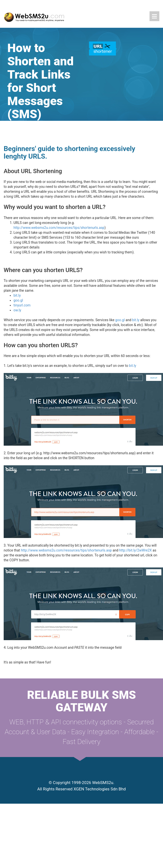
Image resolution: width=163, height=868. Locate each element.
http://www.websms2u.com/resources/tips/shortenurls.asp (59, 228)
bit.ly (17, 295)
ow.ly (17, 310)
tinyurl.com (22, 305)
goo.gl (18, 300)
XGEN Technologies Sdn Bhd (100, 789)
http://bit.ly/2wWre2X (135, 550)
